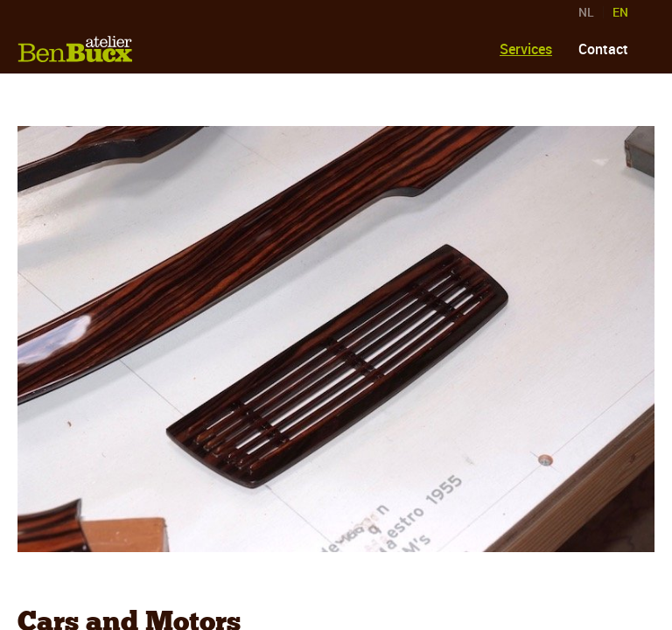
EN (620, 12)
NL (586, 12)
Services (526, 49)
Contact (603, 49)
